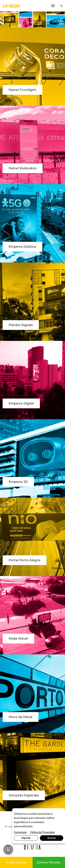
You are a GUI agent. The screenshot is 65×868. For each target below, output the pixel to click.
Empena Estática (22, 247)
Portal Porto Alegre (25, 560)
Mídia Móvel (18, 639)
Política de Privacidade (42, 832)
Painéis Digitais (21, 325)
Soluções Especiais (24, 795)
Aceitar (52, 838)
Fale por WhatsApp (49, 862)
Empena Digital (21, 403)
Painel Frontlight (22, 90)
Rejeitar (26, 838)
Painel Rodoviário (23, 168)
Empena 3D (18, 482)
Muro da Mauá (21, 717)
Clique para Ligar (16, 862)
